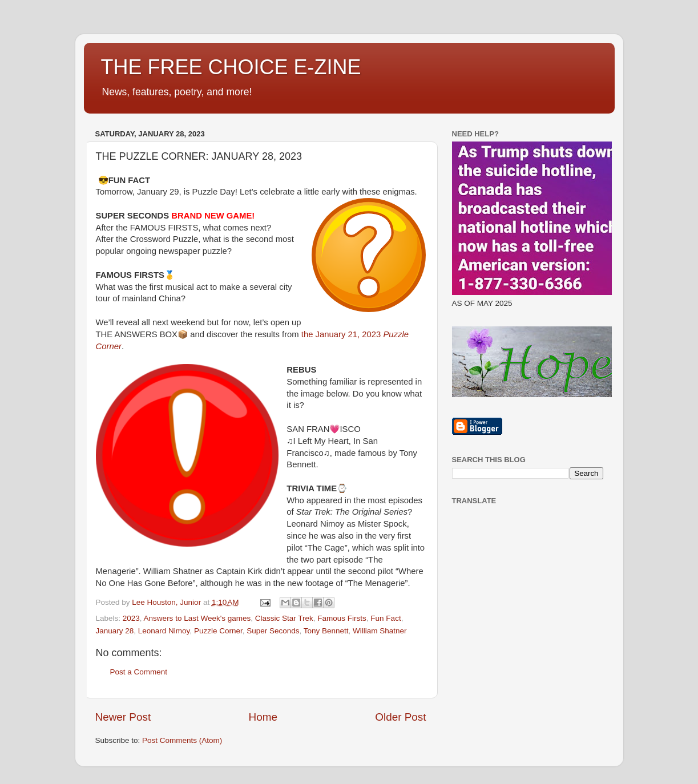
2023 (131, 618)
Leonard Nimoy (164, 631)
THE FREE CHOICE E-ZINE (231, 67)
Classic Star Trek (284, 618)
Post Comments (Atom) (182, 740)
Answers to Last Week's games (197, 618)
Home (263, 717)
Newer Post (123, 717)
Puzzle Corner (218, 631)
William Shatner (380, 631)
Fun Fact (386, 618)
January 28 (115, 631)
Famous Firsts (342, 618)
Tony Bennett (326, 631)
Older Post (400, 717)
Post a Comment (139, 672)
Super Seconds (273, 631)
